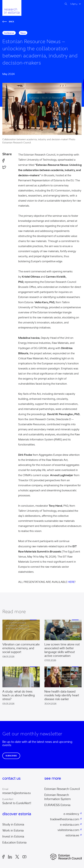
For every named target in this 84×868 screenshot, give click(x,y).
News (23, 33)
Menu (74, 4)
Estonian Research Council (62, 789)
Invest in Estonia (13, 837)
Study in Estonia (13, 825)
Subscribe (11, 756)
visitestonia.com (68, 830)
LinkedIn (10, 857)
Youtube (24, 857)
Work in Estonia (13, 831)
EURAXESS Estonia (57, 805)
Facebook (3, 857)
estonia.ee (72, 835)
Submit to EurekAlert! (17, 803)
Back (8, 22)
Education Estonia (14, 843)
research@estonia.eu (17, 793)
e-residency (71, 814)
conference (9, 33)
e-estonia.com (70, 825)
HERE (71, 582)
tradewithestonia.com (65, 819)
